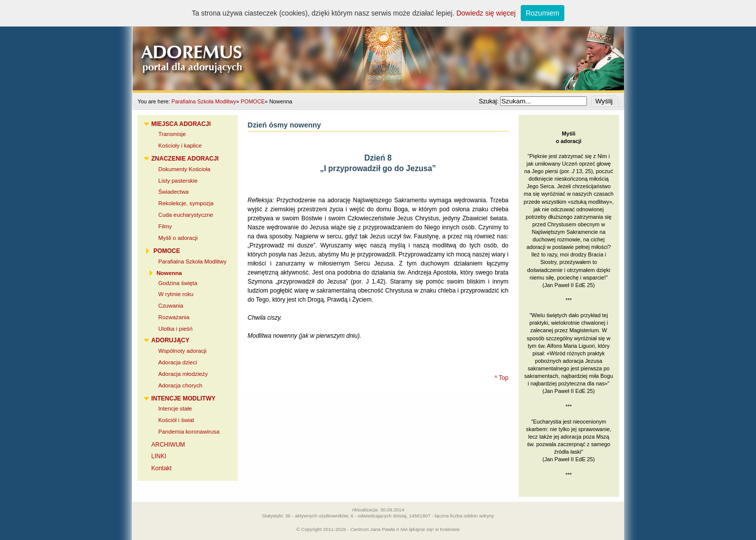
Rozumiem (543, 13)
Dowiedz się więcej (486, 13)
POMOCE (253, 101)
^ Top (501, 378)
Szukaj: (489, 101)
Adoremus (378, 45)
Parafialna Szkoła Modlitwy (204, 101)
